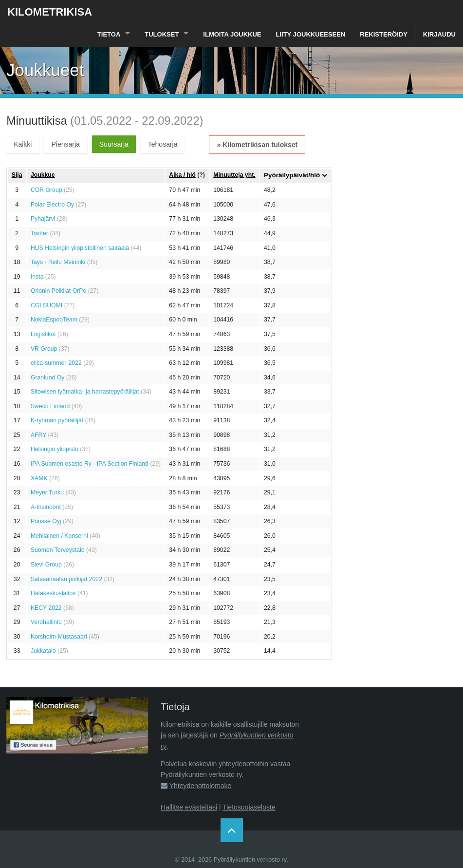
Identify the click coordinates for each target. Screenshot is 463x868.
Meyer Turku (47, 492)
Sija (17, 175)
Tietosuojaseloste (249, 807)
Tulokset (162, 34)
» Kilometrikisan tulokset (257, 145)
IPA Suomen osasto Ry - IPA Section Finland (90, 464)
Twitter (39, 233)
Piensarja (65, 144)
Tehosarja (163, 144)
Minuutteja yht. (234, 175)
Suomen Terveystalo (58, 550)
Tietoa (109, 34)
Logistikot (43, 334)
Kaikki (23, 144)
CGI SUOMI (46, 305)
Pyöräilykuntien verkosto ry (250, 860)
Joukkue (43, 175)
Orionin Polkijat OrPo (58, 291)
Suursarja (114, 144)
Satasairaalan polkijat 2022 (66, 579)
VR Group (44, 349)
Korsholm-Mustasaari (59, 637)
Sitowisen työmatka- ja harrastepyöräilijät (85, 392)
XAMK (39, 478)
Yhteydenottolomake (201, 786)
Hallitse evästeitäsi (189, 807)
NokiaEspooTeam (54, 320)
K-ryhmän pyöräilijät (57, 420)
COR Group (46, 190)
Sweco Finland (50, 406)
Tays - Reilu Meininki (58, 262)
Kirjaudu (439, 34)
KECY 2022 (46, 608)
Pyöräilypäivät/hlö (292, 175)
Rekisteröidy (384, 34)
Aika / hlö (182, 175)
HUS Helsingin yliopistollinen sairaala (80, 248)
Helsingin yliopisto (55, 449)
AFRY (38, 435)
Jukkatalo (43, 651)
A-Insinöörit (46, 507)
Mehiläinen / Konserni (59, 536)
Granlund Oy (47, 377)
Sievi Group (46, 565)
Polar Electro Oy (52, 205)
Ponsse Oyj (46, 521)
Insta (37, 277)
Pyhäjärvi (43, 219)
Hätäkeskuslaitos (53, 593)
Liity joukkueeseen (311, 34)
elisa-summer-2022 (56, 363)
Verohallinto (46, 622)
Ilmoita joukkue (232, 34)
